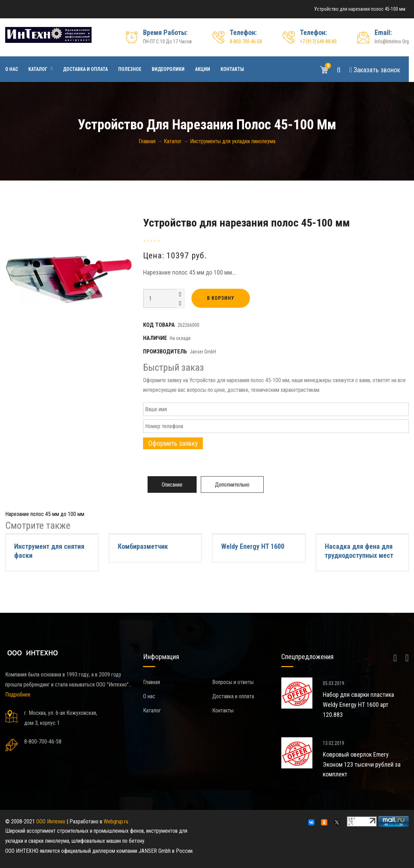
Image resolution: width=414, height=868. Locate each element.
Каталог (38, 69)
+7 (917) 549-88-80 (318, 41)
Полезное (130, 69)
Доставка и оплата (85, 69)
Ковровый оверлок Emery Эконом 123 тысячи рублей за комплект (362, 764)
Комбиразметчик (143, 546)
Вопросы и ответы (233, 682)
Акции (203, 69)
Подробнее (18, 695)
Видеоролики (168, 69)
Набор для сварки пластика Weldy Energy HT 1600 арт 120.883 (358, 705)
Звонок (375, 70)
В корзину (221, 298)
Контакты (232, 69)
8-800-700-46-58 (246, 41)
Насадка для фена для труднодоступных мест (359, 551)
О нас (12, 69)
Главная (152, 682)
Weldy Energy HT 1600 (253, 546)
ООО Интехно (51, 821)
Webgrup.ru (116, 821)
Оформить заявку (173, 443)
